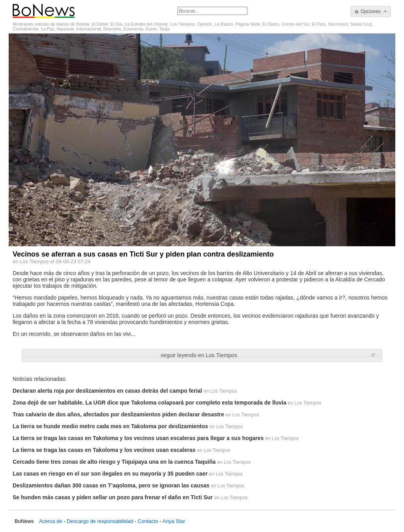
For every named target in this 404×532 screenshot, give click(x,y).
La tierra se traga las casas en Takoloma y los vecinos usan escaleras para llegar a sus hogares (138, 438)
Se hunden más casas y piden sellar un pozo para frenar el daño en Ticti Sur (113, 497)
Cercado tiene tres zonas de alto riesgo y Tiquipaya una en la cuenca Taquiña (114, 462)
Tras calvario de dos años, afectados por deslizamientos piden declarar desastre (118, 414)
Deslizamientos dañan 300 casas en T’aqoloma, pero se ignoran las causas (111, 485)
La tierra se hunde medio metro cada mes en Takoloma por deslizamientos (110, 426)
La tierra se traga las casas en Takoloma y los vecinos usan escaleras (104, 450)
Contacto (148, 521)
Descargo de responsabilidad (100, 521)
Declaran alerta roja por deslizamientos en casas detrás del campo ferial (107, 391)
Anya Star (174, 521)
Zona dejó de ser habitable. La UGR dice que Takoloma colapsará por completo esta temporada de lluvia (150, 403)
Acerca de (51, 521)
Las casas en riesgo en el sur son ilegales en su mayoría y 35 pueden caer (110, 474)
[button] (371, 11)
